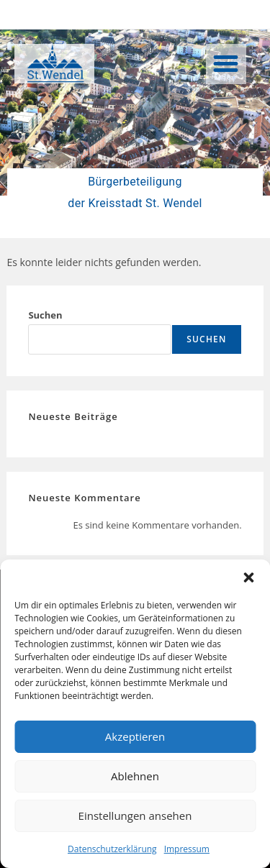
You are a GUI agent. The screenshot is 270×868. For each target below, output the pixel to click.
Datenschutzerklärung (112, 849)
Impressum (187, 849)
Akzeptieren (135, 736)
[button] (248, 577)
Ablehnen (135, 776)
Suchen (45, 315)
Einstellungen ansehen (135, 816)
